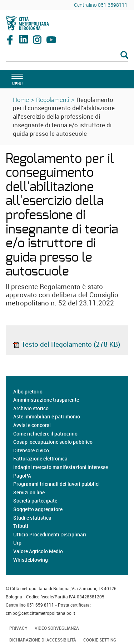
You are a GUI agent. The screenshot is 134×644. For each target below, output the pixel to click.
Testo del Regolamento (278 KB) (66, 344)
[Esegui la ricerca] (124, 55)
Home (21, 100)
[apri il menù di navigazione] (16, 79)
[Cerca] (67, 56)
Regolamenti (53, 100)
